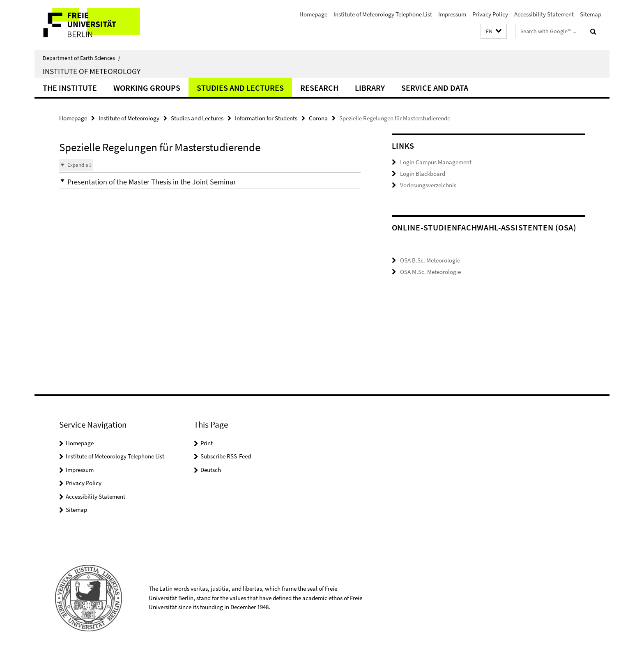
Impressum (452, 14)
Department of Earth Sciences (82, 58)
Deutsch (211, 470)
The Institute (70, 88)
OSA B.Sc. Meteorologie (430, 264)
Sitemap (591, 14)
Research (319, 88)
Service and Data (435, 88)
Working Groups (147, 88)
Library (370, 88)
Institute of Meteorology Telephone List (383, 14)
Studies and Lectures (240, 88)
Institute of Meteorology (92, 71)
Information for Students (266, 118)
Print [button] (207, 443)
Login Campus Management (436, 162)
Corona (318, 118)
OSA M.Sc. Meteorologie (430, 275)
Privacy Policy (490, 14)
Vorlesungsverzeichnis (428, 185)
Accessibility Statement (544, 14)
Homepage (313, 14)
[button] (494, 31)
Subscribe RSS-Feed (226, 456)
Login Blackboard (423, 174)
